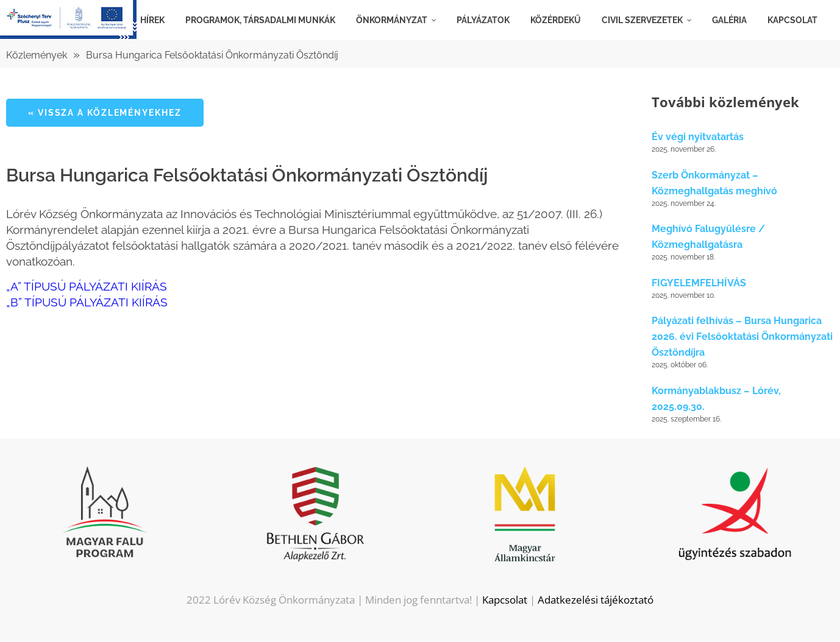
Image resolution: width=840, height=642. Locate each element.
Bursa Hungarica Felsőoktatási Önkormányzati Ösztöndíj (212, 55)
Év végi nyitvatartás (698, 137)
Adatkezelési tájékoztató (596, 600)
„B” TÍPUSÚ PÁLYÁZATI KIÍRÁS (87, 302)
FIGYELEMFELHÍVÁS (699, 284)
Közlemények (37, 55)
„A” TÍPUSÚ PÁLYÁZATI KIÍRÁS (87, 286)
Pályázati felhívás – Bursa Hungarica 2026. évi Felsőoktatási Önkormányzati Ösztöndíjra (742, 337)
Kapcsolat (505, 600)
